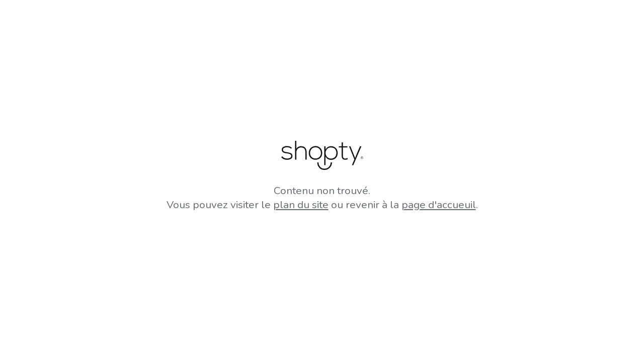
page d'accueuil (439, 205)
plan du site (301, 205)
